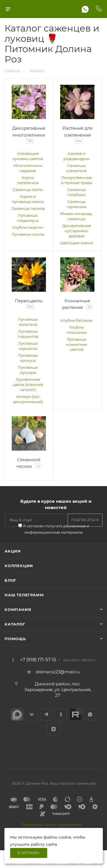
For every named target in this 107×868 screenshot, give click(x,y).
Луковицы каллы (28, 234)
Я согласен (29, 853)
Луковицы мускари (28, 370)
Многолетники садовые (28, 168)
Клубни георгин (28, 227)
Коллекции (19, 566)
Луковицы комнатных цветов (77, 344)
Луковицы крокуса (28, 358)
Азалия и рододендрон (76, 156)
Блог (11, 580)
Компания (18, 609)
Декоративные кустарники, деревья (77, 231)
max (17, 714)
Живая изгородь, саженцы (76, 216)
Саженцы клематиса (76, 168)
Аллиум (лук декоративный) (28, 399)
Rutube (75, 714)
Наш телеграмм (24, 595)
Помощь (15, 639)
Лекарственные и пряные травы (77, 180)
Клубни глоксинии (77, 330)
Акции (13, 551)
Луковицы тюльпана (28, 322)
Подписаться (85, 520)
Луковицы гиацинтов (28, 334)
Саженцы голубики (76, 192)
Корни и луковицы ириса (28, 199)
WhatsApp (90, 714)
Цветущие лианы (76, 243)
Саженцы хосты (28, 190)
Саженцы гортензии (77, 204)
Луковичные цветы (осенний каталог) (28, 384)
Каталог (15, 624)
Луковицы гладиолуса (28, 218)
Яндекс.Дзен (53, 729)
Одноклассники (61, 714)
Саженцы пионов (28, 208)
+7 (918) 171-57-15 (38, 660)
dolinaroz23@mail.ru (58, 672)
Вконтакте (32, 714)
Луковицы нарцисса (28, 346)
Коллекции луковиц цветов (28, 156)
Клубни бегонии (76, 320)
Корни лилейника (28, 180)
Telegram (46, 714)
